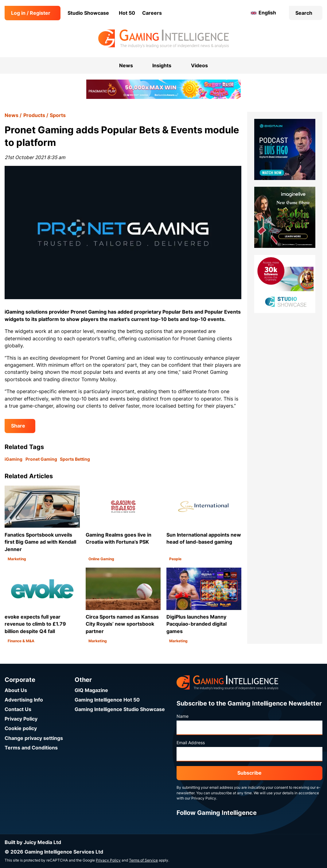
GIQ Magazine (91, 690)
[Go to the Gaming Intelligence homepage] (163, 39)
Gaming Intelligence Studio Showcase (120, 709)
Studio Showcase (88, 13)
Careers (152, 13)
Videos (199, 66)
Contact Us (18, 709)
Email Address (191, 743)
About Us (16, 690)
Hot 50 (127, 13)
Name (183, 716)
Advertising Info (24, 700)
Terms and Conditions (31, 748)
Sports (58, 115)
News (12, 115)
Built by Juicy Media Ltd (33, 842)
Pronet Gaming (41, 459)
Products (34, 115)
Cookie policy (21, 728)
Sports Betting (75, 459)
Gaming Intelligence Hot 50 (107, 700)
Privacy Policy (21, 719)
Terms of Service (143, 860)
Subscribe (249, 773)
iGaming (14, 459)
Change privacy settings (34, 738)
